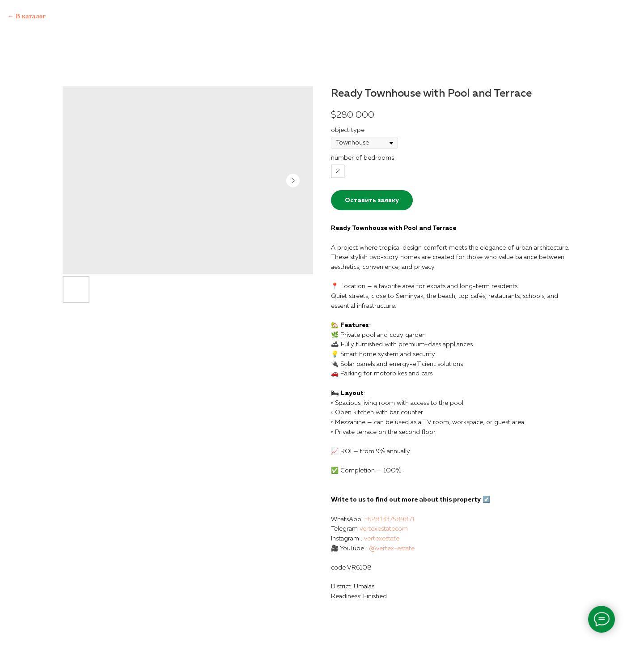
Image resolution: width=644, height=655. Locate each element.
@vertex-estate (392, 549)
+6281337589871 (390, 519)
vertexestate (382, 539)
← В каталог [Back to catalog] (26, 16)
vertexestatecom (384, 529)
